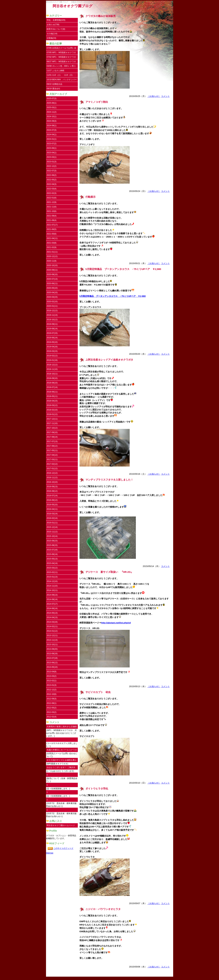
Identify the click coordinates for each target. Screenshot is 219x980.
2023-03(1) (52, 157)
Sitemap (50, 853)
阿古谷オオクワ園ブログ (73, 6)
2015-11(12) (52, 532)
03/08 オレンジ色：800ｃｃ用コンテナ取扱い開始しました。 (61, 67)
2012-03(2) (52, 712)
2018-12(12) (52, 365)
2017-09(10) (52, 432)
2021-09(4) (52, 216)
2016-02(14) (52, 518)
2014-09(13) (52, 595)
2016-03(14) (52, 514)
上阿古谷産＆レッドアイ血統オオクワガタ (109, 360)
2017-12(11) (52, 419)
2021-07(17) (52, 225)
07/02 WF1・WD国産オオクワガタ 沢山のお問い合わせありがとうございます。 (62, 58)
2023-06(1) (52, 148)
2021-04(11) (52, 238)
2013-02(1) (52, 681)
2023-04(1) (52, 153)
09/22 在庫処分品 (54, 84)
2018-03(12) (52, 405)
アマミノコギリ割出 (97, 102)
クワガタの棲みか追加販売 (101, 16)
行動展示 (91, 197)
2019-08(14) (52, 329)
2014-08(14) (52, 599)
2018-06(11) (52, 392)
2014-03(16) (52, 622)
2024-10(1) (52, 117)
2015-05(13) (52, 559)
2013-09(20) (52, 649)
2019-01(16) (52, 360)
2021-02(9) (52, 247)
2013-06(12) (52, 663)
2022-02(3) (52, 193)
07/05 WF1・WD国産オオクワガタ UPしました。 (61, 53)
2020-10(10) (52, 265)
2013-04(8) (52, 672)
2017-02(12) (52, 464)
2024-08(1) (52, 126)
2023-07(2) (52, 144)
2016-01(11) (52, 523)
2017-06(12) (52, 446)
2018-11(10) (52, 369)
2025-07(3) (52, 98)
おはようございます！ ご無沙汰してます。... (61, 768)
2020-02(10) (52, 302)
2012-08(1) (52, 703)
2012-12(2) (52, 690)
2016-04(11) (52, 509)
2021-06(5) (52, 229)
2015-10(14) (52, 536)
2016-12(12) (52, 473)
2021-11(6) (52, 207)
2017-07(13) (52, 441)
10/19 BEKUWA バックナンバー (62, 80)
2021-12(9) (52, 202)
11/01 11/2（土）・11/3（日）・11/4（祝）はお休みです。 (61, 76)
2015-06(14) (52, 554)
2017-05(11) (52, 450)
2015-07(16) (52, 550)
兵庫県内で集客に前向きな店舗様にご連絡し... (62, 727)
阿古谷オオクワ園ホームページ (61, 825)
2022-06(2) (52, 175)
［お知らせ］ (154, 96)
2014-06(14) (52, 608)
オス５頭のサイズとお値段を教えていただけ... (62, 761)
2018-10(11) (52, 374)
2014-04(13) (52, 617)
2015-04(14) (52, 563)
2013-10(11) (52, 645)
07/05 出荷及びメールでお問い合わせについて (61, 49)
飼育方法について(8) (56, 29)
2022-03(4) (52, 189)
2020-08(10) (52, 274)
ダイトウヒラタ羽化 (97, 789)
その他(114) (52, 34)
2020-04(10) (52, 293)
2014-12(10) (52, 581)
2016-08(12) (52, 491)
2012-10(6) (52, 694)
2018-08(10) (52, 383)
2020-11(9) (52, 261)
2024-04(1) (52, 135)
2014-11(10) (52, 586)
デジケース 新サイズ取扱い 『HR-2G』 (109, 572)
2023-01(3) (52, 162)
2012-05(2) (52, 708)
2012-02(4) (52, 717)
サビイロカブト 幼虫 (98, 692)
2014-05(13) (52, 613)
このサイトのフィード (63, 848)
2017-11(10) (52, 423)
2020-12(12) (52, 256)
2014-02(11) (52, 626)
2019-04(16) (52, 347)
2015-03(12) (52, 568)
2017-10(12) (52, 428)
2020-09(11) (52, 270)
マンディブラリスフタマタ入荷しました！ (109, 480)
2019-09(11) (52, 324)
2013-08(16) (52, 654)
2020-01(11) (52, 306)
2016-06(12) (52, 500)
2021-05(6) (52, 234)
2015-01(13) (52, 577)
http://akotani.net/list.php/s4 (116, 623)
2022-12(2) (52, 166)
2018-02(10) (52, 410)
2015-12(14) (52, 527)
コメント (165, 96)
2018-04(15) (52, 401)
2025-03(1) (52, 107)
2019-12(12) (52, 311)
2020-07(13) (52, 279)
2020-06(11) (52, 283)
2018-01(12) (52, 414)
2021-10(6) (52, 211)
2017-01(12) (52, 469)
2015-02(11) (52, 572)
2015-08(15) (52, 545)
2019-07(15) (52, 333)
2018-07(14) (52, 387)
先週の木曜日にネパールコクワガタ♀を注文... (62, 750)
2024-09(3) (52, 121)
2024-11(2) (52, 112)
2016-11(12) (52, 478)
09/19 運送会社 (53, 89)
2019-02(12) (52, 356)
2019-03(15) (52, 351)
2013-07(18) (52, 658)
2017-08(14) (52, 437)
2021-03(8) (52, 243)
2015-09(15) (52, 541)
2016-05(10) (52, 505)
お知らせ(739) (53, 25)
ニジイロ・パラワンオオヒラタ (103, 909)
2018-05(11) (52, 396)
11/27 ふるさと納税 (55, 71)
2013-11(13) (52, 640)
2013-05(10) (52, 667)
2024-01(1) (52, 139)
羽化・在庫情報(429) (56, 20)
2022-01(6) (52, 198)
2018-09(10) (52, 378)
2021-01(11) (52, 252)
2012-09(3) (52, 699)
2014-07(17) (52, 604)
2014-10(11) (52, 590)
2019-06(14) (52, 338)
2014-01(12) (52, 631)
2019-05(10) (52, 342)
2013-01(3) (52, 685)
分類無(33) (51, 38)
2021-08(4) (52, 220)
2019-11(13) (52, 315)
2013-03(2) (52, 676)
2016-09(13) (52, 487)
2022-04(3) (52, 184)
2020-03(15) (52, 297)
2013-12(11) (52, 636)
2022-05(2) (52, 180)
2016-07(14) (52, 496)
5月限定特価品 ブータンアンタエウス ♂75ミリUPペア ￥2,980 (123, 269)
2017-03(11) (52, 459)
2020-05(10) (52, 288)
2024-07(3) (52, 130)
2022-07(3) (52, 171)
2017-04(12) (52, 455)
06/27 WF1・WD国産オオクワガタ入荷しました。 (61, 62)
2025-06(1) (52, 103)
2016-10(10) (52, 482)
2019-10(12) (52, 320)
